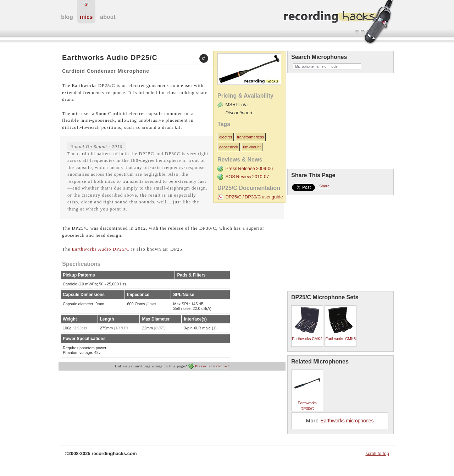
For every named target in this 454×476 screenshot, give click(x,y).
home (67, 12)
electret (226, 137)
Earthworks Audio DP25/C (101, 249)
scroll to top (377, 453)
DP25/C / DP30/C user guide (254, 197)
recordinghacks (339, 23)
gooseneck (229, 147)
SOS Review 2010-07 (247, 177)
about (108, 12)
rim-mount (252, 147)
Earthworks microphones (347, 421)
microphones (86, 12)
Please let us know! (212, 366)
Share (324, 186)
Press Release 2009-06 (249, 168)
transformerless (250, 137)
